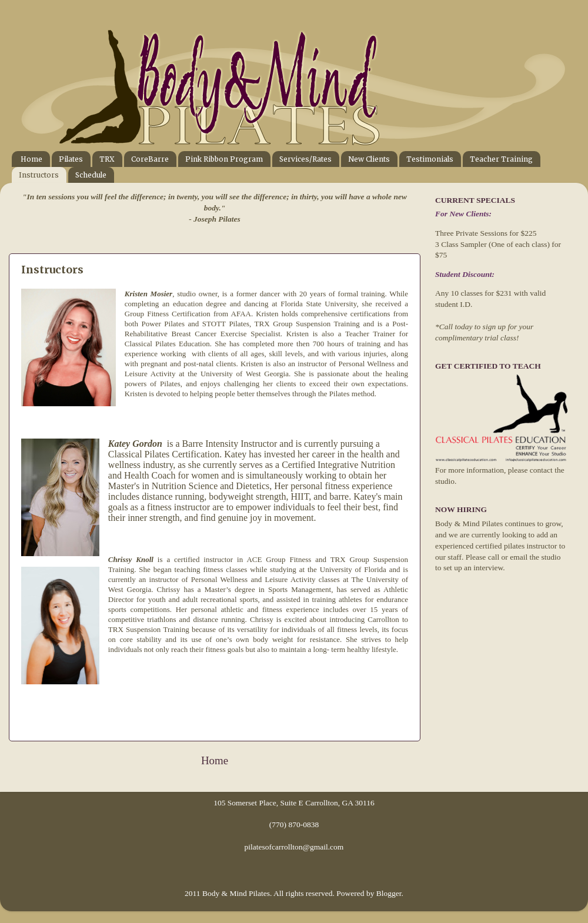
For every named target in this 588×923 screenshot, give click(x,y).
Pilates (71, 159)
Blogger (389, 893)
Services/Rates (305, 159)
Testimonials (430, 159)
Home (31, 159)
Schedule (91, 175)
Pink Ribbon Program (224, 159)
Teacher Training (501, 159)
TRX (107, 159)
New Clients (369, 159)
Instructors (39, 175)
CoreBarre (150, 159)
